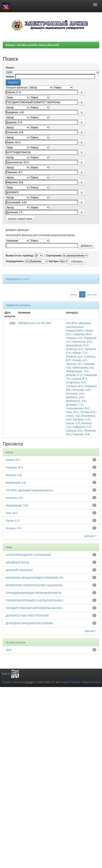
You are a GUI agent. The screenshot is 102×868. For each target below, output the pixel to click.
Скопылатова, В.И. (78, 408)
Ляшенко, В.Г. (74, 364)
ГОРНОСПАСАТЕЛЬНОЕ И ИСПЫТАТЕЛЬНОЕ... (35, 600)
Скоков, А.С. (80, 360)
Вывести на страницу (20, 255)
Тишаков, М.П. (75, 386)
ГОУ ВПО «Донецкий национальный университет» (78, 327)
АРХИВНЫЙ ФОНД (17, 562)
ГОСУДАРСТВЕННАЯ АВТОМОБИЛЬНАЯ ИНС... (35, 608)
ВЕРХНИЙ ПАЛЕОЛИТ (19, 570)
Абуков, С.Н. (80, 353)
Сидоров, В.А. (74, 431)
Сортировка (54, 255)
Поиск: (10, 68)
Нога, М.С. (72, 412)
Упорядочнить (15, 261)
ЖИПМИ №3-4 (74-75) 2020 (35, 323)
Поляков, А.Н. (74, 338)
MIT (53, 682)
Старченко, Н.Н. (76, 382)
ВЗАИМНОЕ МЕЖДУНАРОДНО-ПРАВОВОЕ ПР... (35, 578)
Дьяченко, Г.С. (75, 405)
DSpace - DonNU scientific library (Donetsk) (32, 45)
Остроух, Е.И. (82, 419)
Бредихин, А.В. (75, 397)
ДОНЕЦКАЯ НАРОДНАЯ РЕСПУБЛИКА (29, 623)
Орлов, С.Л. (73, 423)
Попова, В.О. (88, 412)
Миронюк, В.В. (81, 434)
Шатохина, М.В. (82, 342)
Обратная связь (91, 682)
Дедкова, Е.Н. (74, 375)
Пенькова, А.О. (81, 390)
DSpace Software (12, 682)
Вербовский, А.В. (76, 401)
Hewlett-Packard (70, 682)
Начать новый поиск (20, 219)
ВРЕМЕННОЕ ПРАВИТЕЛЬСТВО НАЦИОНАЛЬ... (35, 585)
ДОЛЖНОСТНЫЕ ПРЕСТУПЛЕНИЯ (27, 616)
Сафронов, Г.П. (82, 427)
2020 (9, 650)
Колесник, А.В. (75, 349)
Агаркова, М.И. (82, 334)
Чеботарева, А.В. (83, 368)
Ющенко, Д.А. (74, 356)
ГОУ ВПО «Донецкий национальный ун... (30, 490)
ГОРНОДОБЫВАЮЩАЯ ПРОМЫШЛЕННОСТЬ (34, 593)
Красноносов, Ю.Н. (77, 345)
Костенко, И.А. (75, 394)
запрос (10, 77)
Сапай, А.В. (73, 416)
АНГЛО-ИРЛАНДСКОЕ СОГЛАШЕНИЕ (29, 555)
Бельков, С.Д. (14, 475)
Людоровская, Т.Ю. (77, 371)
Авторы (54, 261)
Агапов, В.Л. (80, 379)
